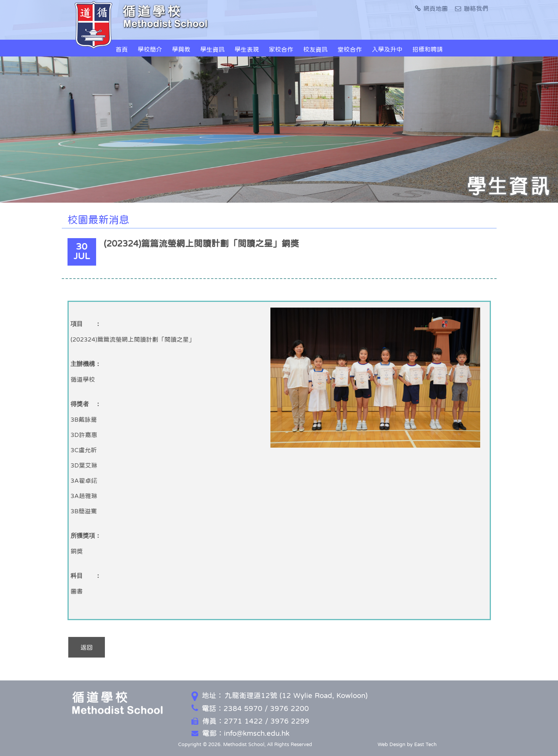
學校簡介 (150, 49)
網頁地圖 (431, 8)
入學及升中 (387, 49)
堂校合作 (350, 49)
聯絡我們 (472, 8)
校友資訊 (315, 49)
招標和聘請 (428, 49)
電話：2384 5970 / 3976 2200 (250, 708)
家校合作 (281, 49)
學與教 (181, 49)
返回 (87, 647)
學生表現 (247, 49)
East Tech (425, 744)
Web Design (392, 744)
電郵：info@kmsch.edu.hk (240, 733)
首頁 (122, 49)
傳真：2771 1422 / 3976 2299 (250, 721)
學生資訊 (212, 49)
